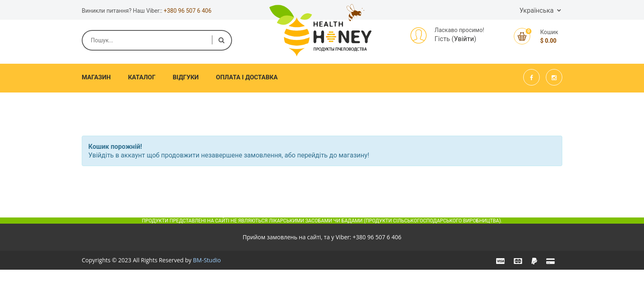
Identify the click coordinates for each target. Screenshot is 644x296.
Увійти (464, 39)
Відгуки (186, 77)
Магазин (96, 77)
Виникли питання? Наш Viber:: (147, 11)
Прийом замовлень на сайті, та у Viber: (322, 237)
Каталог (142, 77)
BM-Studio (207, 260)
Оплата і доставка (247, 77)
